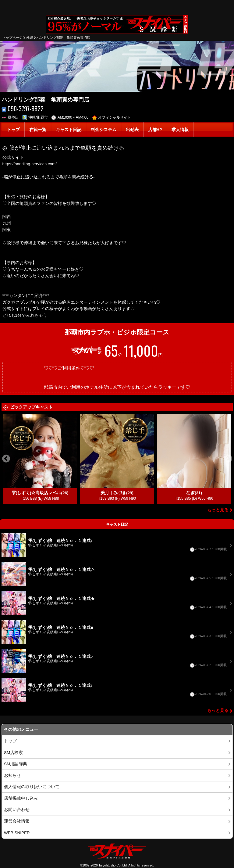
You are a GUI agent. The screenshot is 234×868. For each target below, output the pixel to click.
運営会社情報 (17, 821)
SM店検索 (13, 753)
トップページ (12, 38)
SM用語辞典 (16, 764)
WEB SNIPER (17, 833)
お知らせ (12, 775)
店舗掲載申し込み (21, 798)
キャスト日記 (69, 130)
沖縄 (30, 38)
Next (228, 459)
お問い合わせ (17, 810)
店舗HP (155, 130)
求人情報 (180, 130)
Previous (6, 459)
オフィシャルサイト (112, 117)
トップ (13, 130)
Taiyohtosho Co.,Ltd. (113, 865)
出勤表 (132, 130)
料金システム (104, 130)
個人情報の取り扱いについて (32, 787)
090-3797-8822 (23, 109)
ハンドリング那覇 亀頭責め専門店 (63, 38)
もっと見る (218, 510)
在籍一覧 (38, 130)
